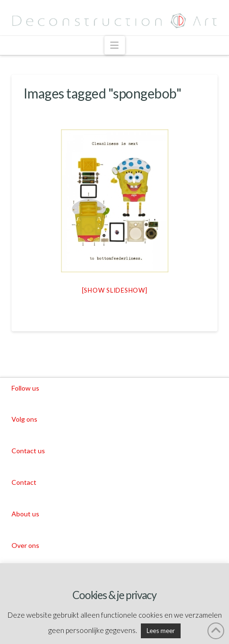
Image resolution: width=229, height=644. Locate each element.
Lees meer (161, 631)
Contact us (28, 451)
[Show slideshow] (115, 290)
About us (25, 514)
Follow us (25, 388)
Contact (24, 482)
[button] (115, 45)
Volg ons (24, 419)
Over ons (25, 545)
